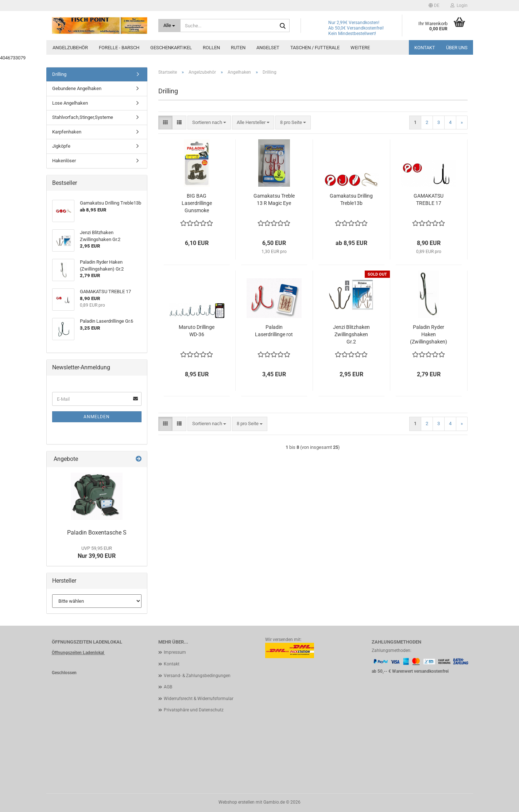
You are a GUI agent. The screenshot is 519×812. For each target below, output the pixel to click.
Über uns (457, 48)
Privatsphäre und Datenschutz (194, 710)
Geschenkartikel (171, 48)
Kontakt (425, 48)
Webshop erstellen (237, 802)
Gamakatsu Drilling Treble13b (351, 199)
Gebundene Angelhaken (77, 88)
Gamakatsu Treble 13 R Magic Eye (274, 199)
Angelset (268, 48)
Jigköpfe (61, 146)
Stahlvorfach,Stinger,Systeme (83, 117)
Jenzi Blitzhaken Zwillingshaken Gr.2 (351, 334)
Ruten (238, 48)
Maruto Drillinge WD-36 (197, 331)
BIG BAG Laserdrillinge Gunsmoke (197, 203)
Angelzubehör (70, 48)
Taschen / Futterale (315, 48)
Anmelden (97, 417)
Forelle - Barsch (119, 48)
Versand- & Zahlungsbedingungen (197, 676)
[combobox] (209, 123)
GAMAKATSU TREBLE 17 (429, 199)
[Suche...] (169, 26)
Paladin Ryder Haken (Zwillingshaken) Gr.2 (429, 335)
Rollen (211, 48)
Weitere (360, 48)
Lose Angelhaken (70, 103)
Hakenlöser (64, 161)
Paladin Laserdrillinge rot (274, 331)
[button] (434, 5)
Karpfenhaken (67, 132)
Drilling (59, 74)
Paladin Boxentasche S (97, 533)
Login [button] (459, 5)
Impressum (175, 652)
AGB (168, 687)
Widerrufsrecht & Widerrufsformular (199, 699)
